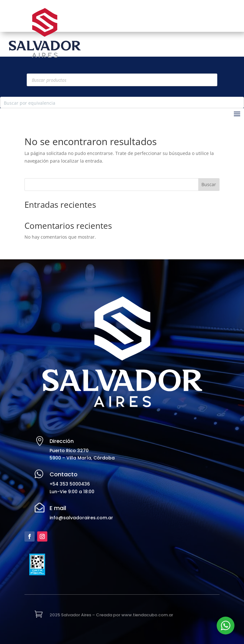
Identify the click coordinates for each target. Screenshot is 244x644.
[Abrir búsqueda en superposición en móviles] (122, 80)
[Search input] (117, 102)
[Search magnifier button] (238, 102)
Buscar (209, 184)
